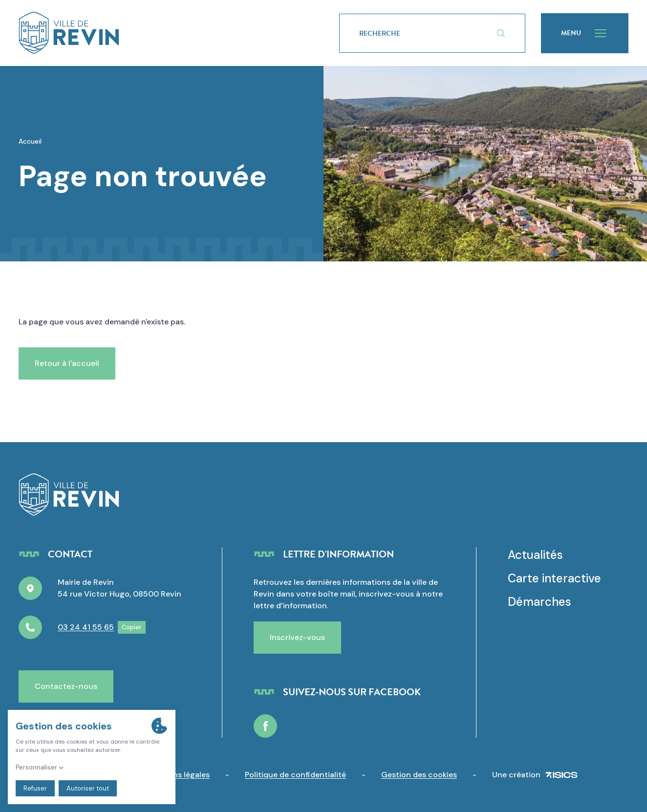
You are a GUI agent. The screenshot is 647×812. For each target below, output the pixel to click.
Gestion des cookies (419, 775)
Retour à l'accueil (67, 363)
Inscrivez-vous (297, 637)
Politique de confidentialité (295, 775)
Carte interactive (554, 578)
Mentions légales (178, 775)
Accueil (30, 141)
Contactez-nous (66, 686)
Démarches (539, 602)
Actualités (535, 555)
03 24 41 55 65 (86, 627)
